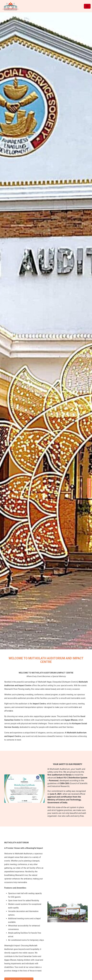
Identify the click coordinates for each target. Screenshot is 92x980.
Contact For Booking (89, 488)
